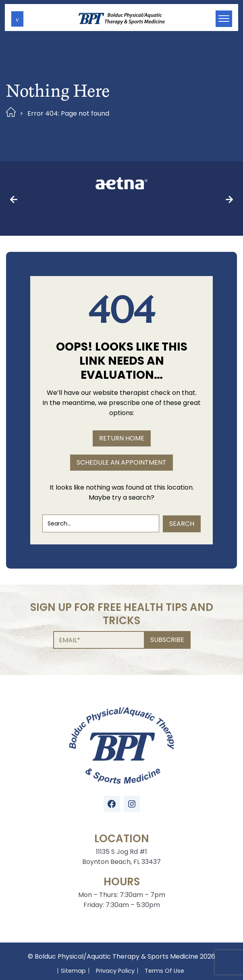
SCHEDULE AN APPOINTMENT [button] (121, 432)
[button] (17, 19)
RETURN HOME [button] (122, 408)
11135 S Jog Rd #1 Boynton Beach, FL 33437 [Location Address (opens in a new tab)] (121, 826)
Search (182, 493)
